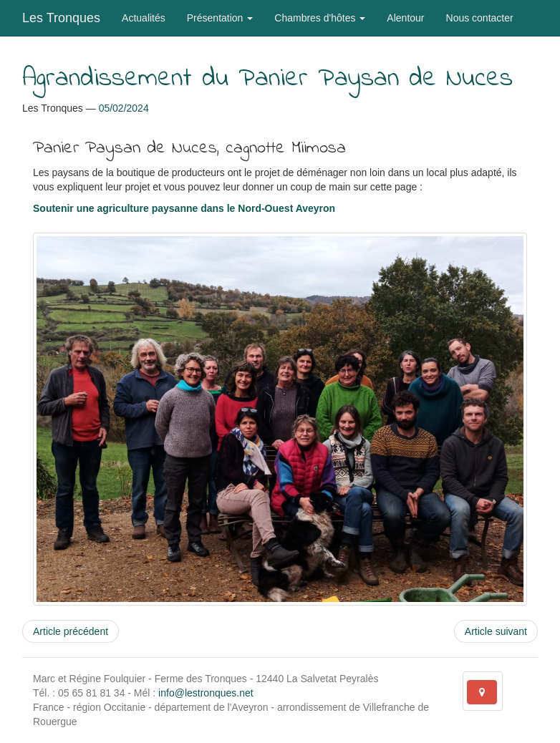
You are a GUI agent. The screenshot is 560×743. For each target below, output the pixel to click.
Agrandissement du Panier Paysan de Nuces (267, 79)
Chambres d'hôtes (320, 18)
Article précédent (71, 631)
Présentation (220, 18)
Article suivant (496, 631)
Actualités (144, 18)
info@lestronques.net (206, 693)
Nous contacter (480, 18)
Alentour (405, 18)
